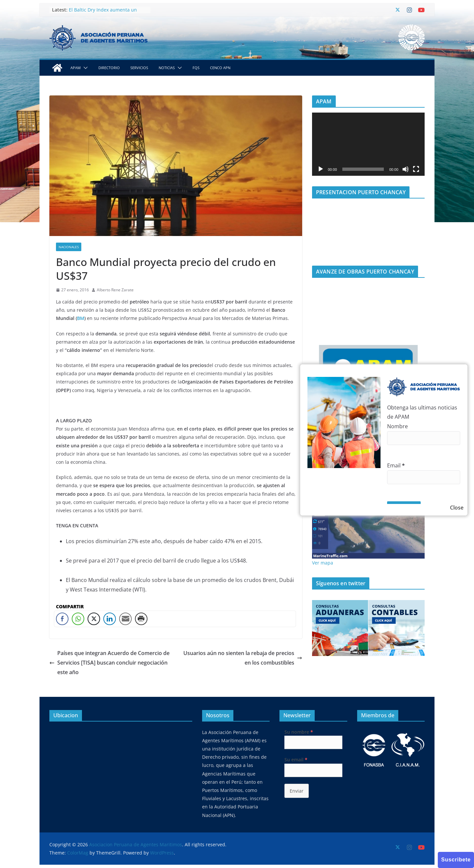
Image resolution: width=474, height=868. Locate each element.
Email (396, 465)
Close (457, 508)
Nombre (397, 426)
